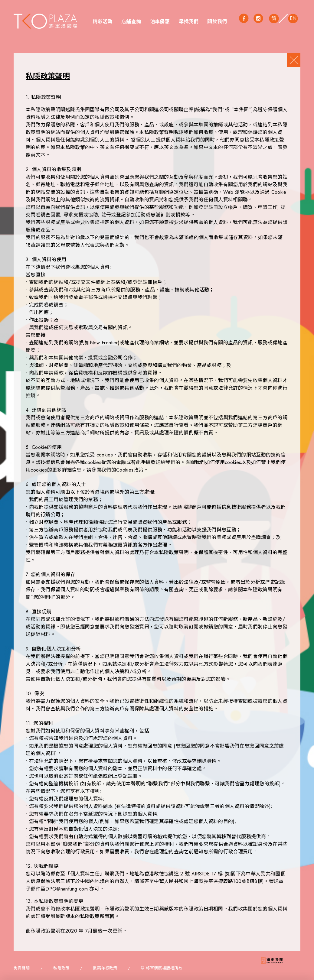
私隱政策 (61, 968)
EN (293, 18)
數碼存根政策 (105, 968)
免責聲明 (22, 968)
